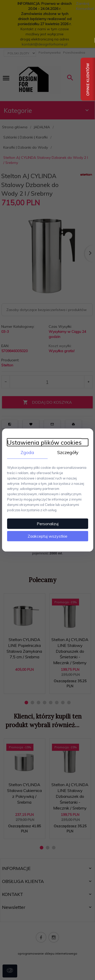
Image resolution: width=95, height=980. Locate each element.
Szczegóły (68, 452)
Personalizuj (48, 524)
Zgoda (27, 452)
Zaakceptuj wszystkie (48, 536)
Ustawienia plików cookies (44, 442)
